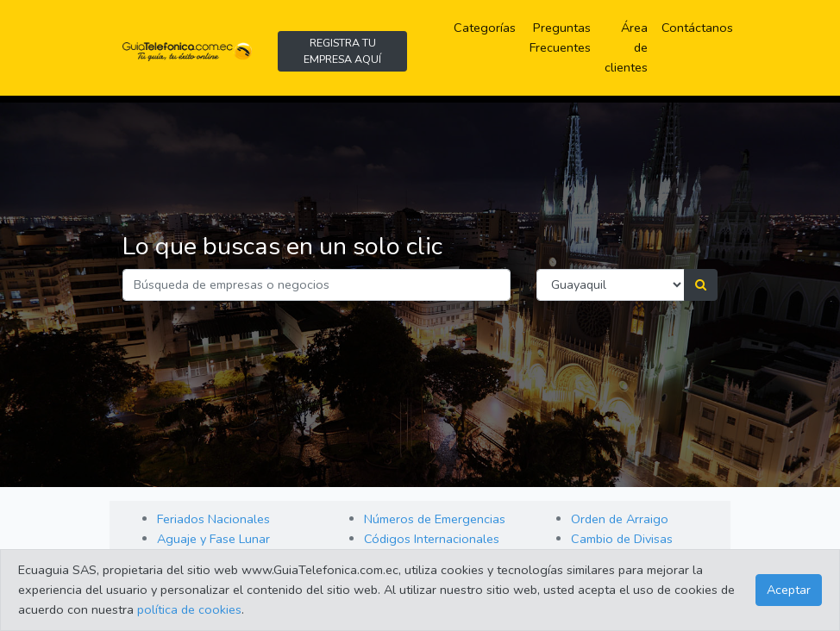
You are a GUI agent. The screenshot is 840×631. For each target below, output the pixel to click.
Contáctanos (697, 28)
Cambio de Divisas (622, 539)
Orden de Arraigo (620, 519)
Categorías (488, 27)
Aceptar (789, 590)
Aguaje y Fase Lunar (213, 539)
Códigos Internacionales (432, 539)
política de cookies (189, 609)
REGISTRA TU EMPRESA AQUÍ (342, 51)
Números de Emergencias (435, 519)
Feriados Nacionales (213, 519)
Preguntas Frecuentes (564, 37)
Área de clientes (626, 47)
